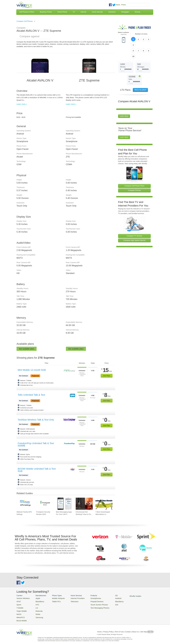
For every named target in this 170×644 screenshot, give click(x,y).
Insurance (112, 12)
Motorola (37, 610)
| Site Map (143, 629)
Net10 (19, 612)
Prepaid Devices (91, 601)
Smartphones (90, 598)
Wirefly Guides (126, 596)
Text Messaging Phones (93, 607)
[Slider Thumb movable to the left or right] (123, 56)
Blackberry (111, 601)
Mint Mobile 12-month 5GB (32, 370)
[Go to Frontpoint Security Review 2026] (45, 504)
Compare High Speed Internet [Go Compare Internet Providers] (134, 227)
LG (35, 607)
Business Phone (46, 12)
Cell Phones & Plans (27, 12)
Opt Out (150, 629)
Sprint (19, 604)
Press (123, 5)
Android (110, 598)
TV (74, 12)
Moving (137, 12)
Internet (83, 12)
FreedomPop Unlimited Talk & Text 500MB (36, 444)
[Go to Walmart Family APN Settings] (25, 504)
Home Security (97, 12)
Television (71, 601)
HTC (35, 604)
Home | (100, 629)
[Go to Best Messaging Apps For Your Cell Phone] (64, 504)
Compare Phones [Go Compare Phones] (134, 177)
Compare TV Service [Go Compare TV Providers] (134, 222)
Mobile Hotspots (56, 598)
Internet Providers (73, 598)
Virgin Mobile (21, 610)
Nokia (36, 612)
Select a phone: (123, 33)
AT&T (18, 601)
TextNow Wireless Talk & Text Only (36, 420)
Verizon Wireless (22, 598)
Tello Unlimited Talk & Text (31, 395)
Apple (36, 598)
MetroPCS (20, 615)
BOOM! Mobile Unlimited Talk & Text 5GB (37, 470)
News (118, 5)
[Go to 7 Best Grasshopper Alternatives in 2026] (104, 504)
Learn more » (22, 104)
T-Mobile (19, 607)
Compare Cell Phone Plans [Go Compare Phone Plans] (134, 172)
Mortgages (125, 12)
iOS (109, 604)
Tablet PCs (54, 601)
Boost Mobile (21, 618)
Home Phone (62, 12)
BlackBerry (38, 601)
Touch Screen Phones (93, 604)
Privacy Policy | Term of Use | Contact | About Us (121, 629)
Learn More (124, 102)
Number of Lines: (141, 34)
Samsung (37, 615)
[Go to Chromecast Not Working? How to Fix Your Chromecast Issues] (84, 504)
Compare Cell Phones (25, 21)
